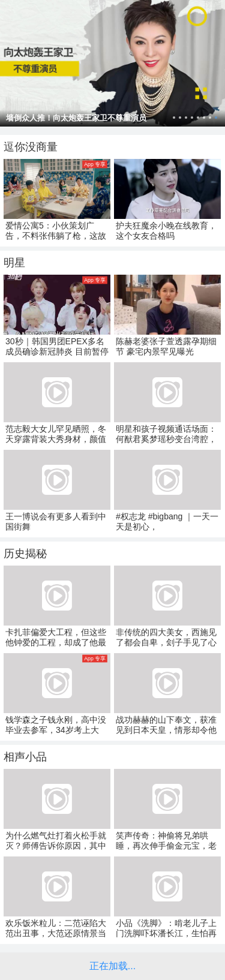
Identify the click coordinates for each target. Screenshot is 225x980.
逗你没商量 (31, 147)
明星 (14, 263)
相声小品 (25, 757)
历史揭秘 (25, 554)
